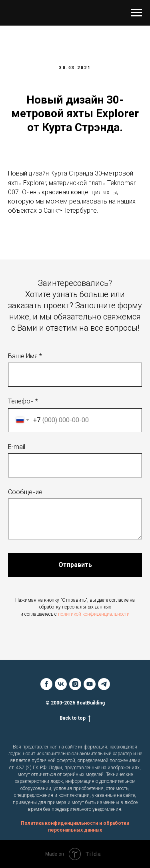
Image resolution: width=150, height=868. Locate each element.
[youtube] (90, 684)
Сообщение (25, 492)
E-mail (17, 447)
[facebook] (46, 684)
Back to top (75, 718)
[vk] (61, 684)
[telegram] (104, 684)
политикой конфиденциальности (94, 614)
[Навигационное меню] (136, 13)
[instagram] (75, 684)
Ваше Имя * (25, 356)
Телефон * (23, 401)
